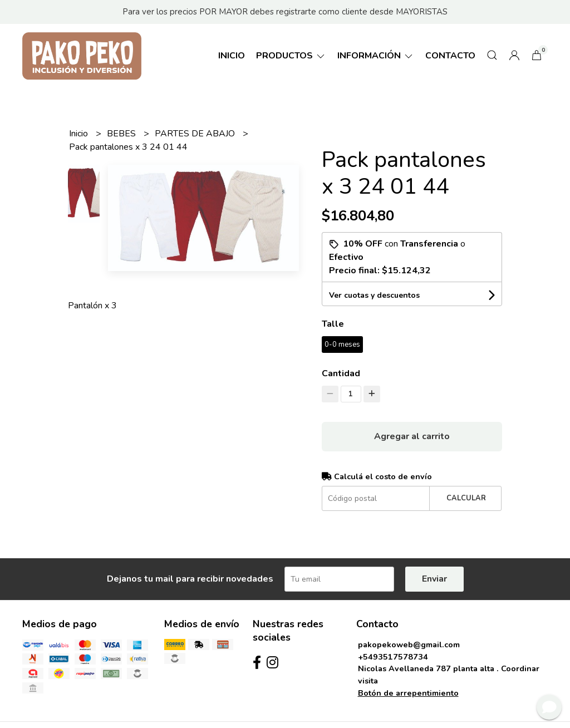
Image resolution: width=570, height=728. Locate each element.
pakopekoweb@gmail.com (409, 645)
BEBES (122, 134)
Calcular (466, 498)
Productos (291, 56)
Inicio (232, 56)
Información (376, 56)
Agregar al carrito (412, 436)
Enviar (434, 579)
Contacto (450, 56)
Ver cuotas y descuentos (374, 295)
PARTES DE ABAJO (196, 134)
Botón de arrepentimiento (408, 693)
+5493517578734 (393, 657)
